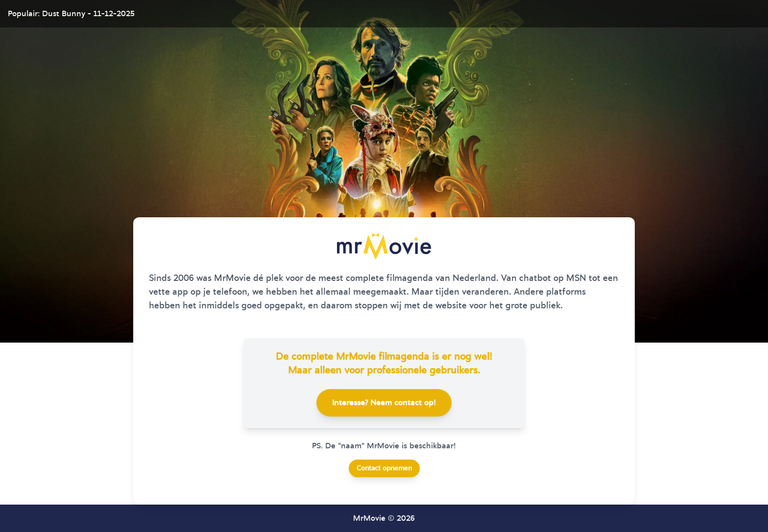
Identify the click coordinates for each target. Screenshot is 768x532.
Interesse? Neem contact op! (384, 403)
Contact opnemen (384, 468)
